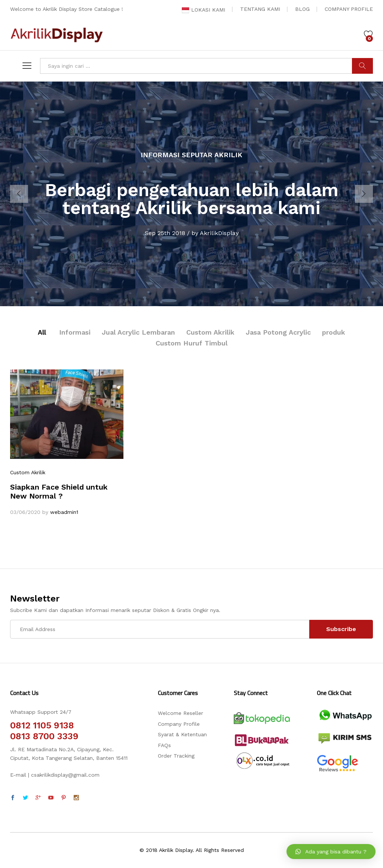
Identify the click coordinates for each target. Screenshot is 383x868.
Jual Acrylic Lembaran (138, 332)
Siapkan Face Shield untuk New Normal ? (59, 491)
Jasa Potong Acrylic (278, 332)
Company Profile (179, 724)
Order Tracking (176, 756)
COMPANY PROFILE (349, 9)
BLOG (302, 9)
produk (334, 332)
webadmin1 (64, 512)
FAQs (164, 745)
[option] (191, 194)
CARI (362, 66)
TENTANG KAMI (260, 9)
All (42, 332)
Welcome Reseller (180, 713)
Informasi (75, 332)
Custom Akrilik (210, 332)
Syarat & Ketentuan (182, 734)
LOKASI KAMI (203, 10)
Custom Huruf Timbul (191, 343)
